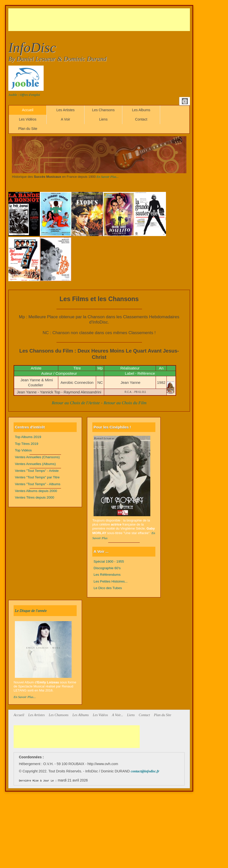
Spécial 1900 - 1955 (109, 561)
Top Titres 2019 (27, 444)
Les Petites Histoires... (111, 581)
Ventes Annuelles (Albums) (35, 464)
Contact (141, 119)
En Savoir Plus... (108, 177)
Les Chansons (103, 110)
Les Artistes (65, 110)
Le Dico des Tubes (108, 588)
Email (185, 101)
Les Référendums (107, 575)
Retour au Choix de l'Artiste (76, 403)
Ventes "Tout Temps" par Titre (37, 477)
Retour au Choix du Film (125, 403)
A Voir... (118, 715)
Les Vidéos (28, 119)
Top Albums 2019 (28, 437)
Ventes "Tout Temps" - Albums (38, 484)
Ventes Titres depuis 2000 (35, 497)
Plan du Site (28, 129)
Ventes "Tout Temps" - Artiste (37, 471)
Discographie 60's (107, 568)
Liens (103, 119)
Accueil (28, 110)
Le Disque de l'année (31, 611)
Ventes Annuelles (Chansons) (37, 457)
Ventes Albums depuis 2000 (36, 491)
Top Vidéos (23, 450)
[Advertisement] (100, 20)
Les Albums (141, 110)
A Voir (65, 119)
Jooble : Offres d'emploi (24, 95)
